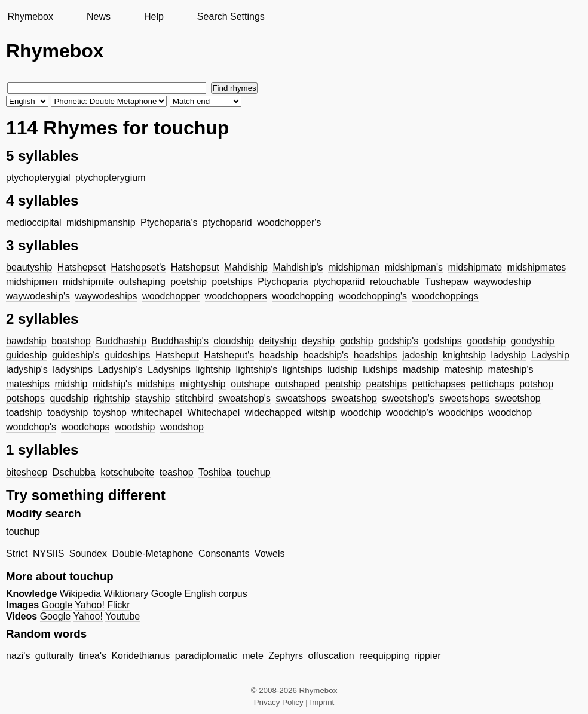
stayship (153, 398)
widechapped (273, 413)
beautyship (29, 267)
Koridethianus (140, 656)
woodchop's (31, 427)
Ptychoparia (283, 282)
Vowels (270, 554)
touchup (254, 472)
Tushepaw (447, 282)
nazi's (18, 656)
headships (376, 355)
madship (421, 370)
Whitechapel (213, 413)
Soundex (88, 554)
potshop (536, 384)
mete (253, 656)
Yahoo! (90, 605)
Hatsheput (177, 355)
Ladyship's (120, 370)
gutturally (55, 656)
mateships (28, 384)
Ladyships (169, 370)
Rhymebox (30, 16)
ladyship (509, 355)
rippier (427, 656)
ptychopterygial (38, 178)
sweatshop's (244, 398)
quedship (69, 398)
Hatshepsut (195, 267)
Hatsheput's (229, 355)
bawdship (26, 341)
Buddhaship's (180, 341)
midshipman (354, 267)
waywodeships (106, 296)
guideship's (76, 355)
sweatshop (354, 398)
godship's (398, 341)
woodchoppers (236, 296)
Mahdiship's (298, 267)
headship (279, 355)
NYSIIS (48, 554)
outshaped (297, 384)
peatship (343, 384)
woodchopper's (289, 223)
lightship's (257, 370)
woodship (135, 427)
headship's (326, 355)
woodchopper (171, 296)
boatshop (71, 341)
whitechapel (157, 413)
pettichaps (493, 384)
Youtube (122, 616)
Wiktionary (126, 594)
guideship (27, 355)
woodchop (510, 413)
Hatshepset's (138, 267)
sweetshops (465, 398)
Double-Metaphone (152, 554)
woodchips (461, 413)
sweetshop (518, 398)
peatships (387, 384)
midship (71, 384)
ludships (380, 370)
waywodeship (503, 282)
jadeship (420, 355)
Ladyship (550, 355)
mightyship (203, 384)
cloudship (234, 341)
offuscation (331, 656)
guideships (128, 355)
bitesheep (27, 472)
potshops (25, 398)
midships (156, 384)
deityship (278, 341)
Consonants (224, 554)
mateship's (511, 370)
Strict (17, 554)
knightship (464, 355)
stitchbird (194, 398)
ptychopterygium (110, 178)
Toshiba (215, 472)
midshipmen (32, 282)
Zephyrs (286, 656)
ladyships (73, 370)
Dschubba (74, 472)
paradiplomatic (206, 656)
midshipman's (414, 267)
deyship (318, 341)
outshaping (142, 282)
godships (443, 341)
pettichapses (439, 384)
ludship (343, 370)
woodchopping (303, 296)
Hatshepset (82, 267)
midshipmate (475, 267)
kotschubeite (127, 472)
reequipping (384, 656)
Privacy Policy (279, 702)
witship (321, 413)
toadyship (68, 413)
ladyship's (27, 370)
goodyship (533, 341)
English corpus (216, 594)
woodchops (85, 427)
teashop (177, 472)
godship (357, 341)
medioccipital (33, 223)
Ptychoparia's (169, 223)
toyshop (110, 413)
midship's (112, 384)
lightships (303, 370)
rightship (112, 398)
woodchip (361, 413)
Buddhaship (121, 341)
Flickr (118, 605)
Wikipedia (80, 594)
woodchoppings (445, 296)
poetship (189, 282)
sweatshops (301, 398)
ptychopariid (339, 282)
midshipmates (537, 267)
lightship (213, 370)
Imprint (322, 702)
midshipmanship (101, 223)
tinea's (93, 656)
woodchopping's (373, 296)
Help (154, 16)
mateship (463, 370)
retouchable (395, 282)
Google (167, 594)
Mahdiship (246, 267)
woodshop (182, 427)
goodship (486, 341)
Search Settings (231, 16)
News (99, 16)
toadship (24, 413)
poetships (232, 282)
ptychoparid (227, 223)
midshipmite (88, 282)
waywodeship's (38, 296)
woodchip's (410, 413)
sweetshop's (408, 398)
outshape (250, 384)
